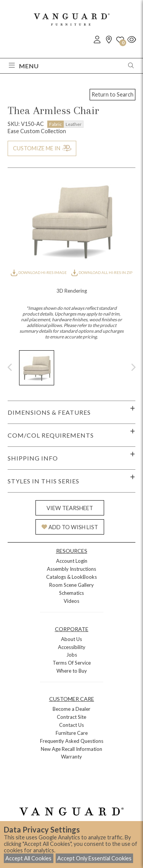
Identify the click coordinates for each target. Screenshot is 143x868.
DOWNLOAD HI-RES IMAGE (39, 272)
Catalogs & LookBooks (71, 577)
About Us (71, 639)
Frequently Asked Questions (72, 741)
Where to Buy (72, 671)
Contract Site (71, 717)
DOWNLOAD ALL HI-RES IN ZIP (102, 272)
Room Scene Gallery (71, 585)
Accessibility (72, 647)
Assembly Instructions (71, 569)
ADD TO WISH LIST (70, 527)
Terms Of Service (72, 663)
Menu (24, 66)
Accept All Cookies (28, 858)
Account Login (72, 561)
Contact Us (71, 725)
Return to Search (112, 94)
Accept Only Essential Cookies (94, 858)
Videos (71, 601)
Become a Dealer (71, 709)
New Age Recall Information (71, 749)
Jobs (72, 655)
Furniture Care (72, 733)
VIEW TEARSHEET (70, 508)
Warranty (71, 757)
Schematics (71, 593)
